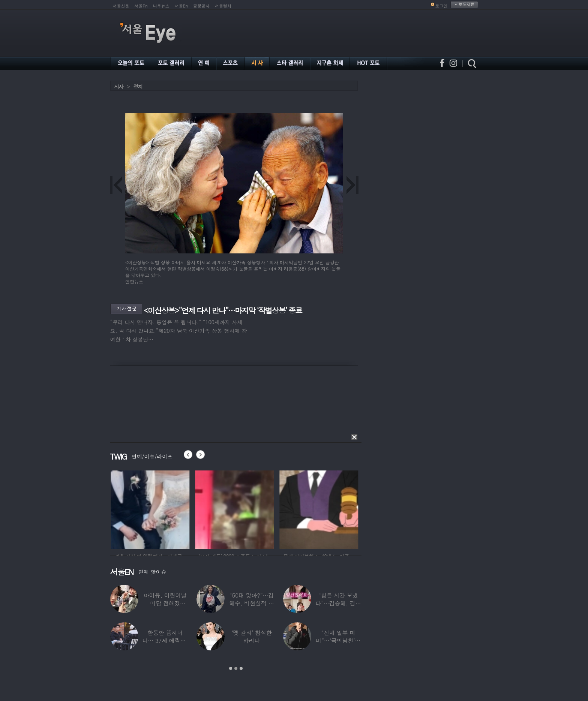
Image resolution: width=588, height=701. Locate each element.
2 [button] (236, 668)
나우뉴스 (161, 6)
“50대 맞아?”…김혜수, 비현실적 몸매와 (251, 603)
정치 (138, 86)
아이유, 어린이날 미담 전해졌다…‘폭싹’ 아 (165, 603)
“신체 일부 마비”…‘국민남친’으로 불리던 (338, 640)
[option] (166, 509)
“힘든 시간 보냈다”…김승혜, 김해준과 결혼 (338, 603)
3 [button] (241, 668)
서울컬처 (223, 6)
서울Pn (141, 6)
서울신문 (121, 6)
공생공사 (201, 6)
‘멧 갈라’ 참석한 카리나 (251, 637)
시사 (119, 86)
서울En (181, 6)
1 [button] (231, 668)
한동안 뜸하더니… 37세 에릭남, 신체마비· (165, 640)
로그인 (442, 6)
